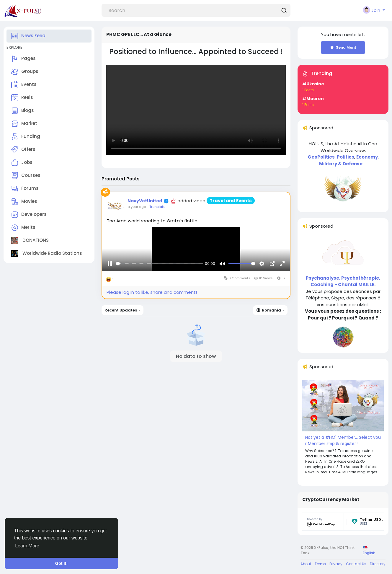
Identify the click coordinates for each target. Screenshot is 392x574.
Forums (25, 189)
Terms (320, 564)
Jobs (22, 163)
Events (24, 85)
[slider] (159, 271)
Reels (22, 98)
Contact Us (356, 564)
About (306, 564)
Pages (23, 59)
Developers (29, 215)
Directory (378, 564)
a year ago (137, 207)
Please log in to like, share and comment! (152, 292)
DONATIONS (30, 241)
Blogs (23, 111)
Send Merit (343, 47)
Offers (23, 150)
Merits (23, 228)
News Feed (28, 36)
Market (24, 124)
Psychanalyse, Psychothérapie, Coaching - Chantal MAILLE (343, 281)
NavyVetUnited (145, 201)
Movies (24, 202)
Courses (26, 176)
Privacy (336, 564)
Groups (25, 72)
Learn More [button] (27, 546)
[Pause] (110, 271)
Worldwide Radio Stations (47, 254)
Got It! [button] (61, 563)
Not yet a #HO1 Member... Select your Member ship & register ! (343, 440)
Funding (26, 137)
